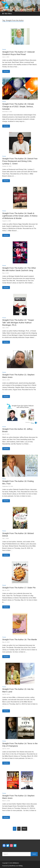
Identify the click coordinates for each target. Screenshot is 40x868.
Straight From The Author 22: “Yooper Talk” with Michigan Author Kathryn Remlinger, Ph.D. (18, 322)
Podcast (4, 49)
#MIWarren (16, 863)
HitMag (20, 866)
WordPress (12, 866)
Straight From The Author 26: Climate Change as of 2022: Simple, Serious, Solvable (18, 106)
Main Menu (8, 14)
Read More (6, 71)
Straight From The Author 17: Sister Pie (19, 588)
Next (24, 829)
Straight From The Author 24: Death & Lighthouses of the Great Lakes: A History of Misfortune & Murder (20, 216)
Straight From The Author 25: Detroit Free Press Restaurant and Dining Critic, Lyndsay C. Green (20, 161)
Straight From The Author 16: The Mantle (20, 639)
